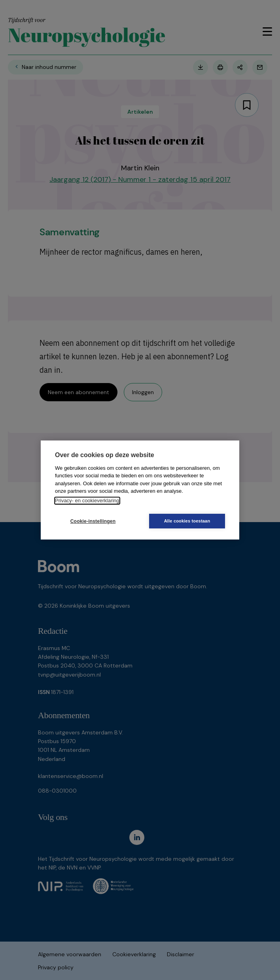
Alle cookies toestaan (187, 521)
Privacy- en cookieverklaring (87, 500)
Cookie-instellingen (93, 521)
